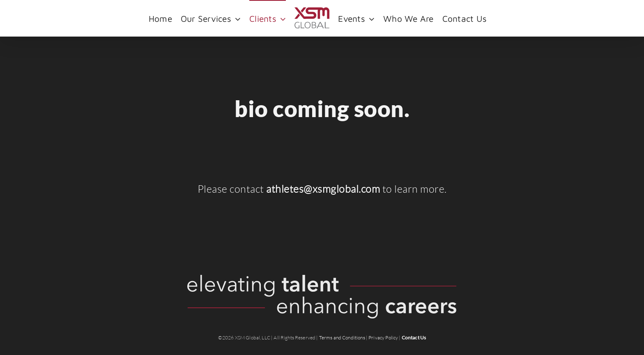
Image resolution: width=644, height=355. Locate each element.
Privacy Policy (383, 338)
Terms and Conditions (342, 338)
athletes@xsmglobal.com (323, 189)
